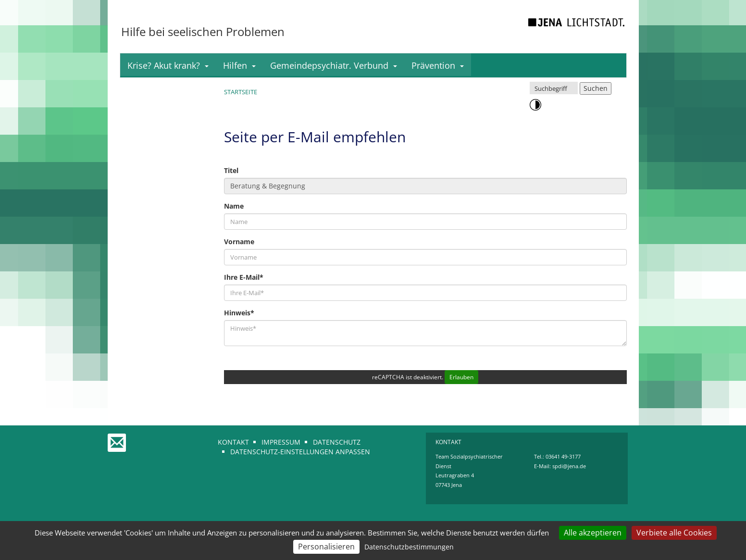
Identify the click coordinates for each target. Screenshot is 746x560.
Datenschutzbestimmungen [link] (409, 547)
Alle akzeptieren (593, 533)
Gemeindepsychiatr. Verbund (334, 65)
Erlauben (461, 377)
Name (234, 206)
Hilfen (239, 65)
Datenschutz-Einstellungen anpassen (300, 452)
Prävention (438, 65)
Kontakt (233, 442)
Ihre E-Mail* (244, 277)
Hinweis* (239, 313)
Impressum (281, 442)
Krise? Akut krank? (168, 65)
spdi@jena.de (569, 466)
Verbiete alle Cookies (674, 533)
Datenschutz (337, 442)
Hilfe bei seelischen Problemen (203, 31)
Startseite (241, 92)
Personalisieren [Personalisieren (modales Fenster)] (326, 547)
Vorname (239, 242)
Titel (231, 170)
